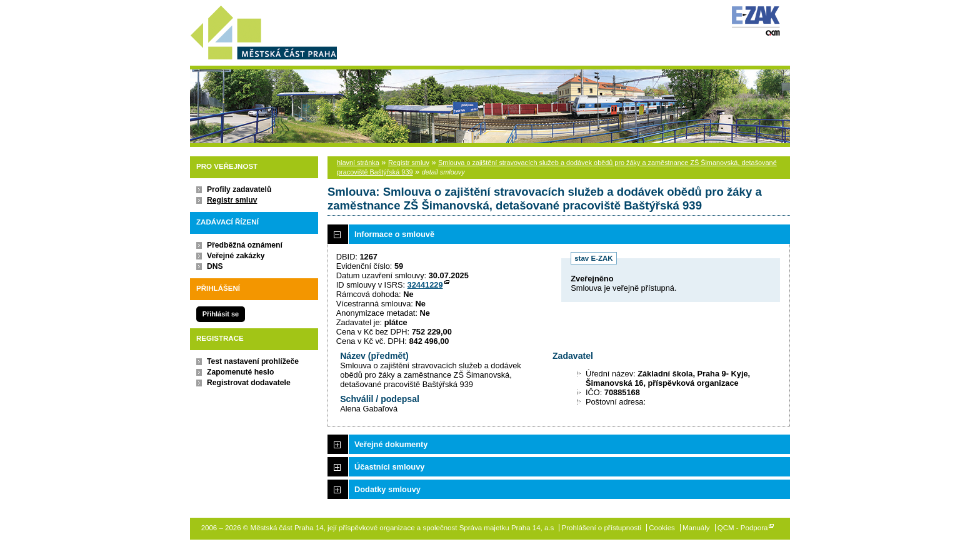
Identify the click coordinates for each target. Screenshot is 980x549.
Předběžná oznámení (245, 245)
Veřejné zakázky (236, 256)
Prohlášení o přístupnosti (602, 528)
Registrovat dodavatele (249, 383)
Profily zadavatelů (239, 189)
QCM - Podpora (743, 528)
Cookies (662, 528)
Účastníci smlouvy (389, 467)
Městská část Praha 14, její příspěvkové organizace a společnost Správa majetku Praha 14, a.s (263, 30)
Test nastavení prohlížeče (253, 361)
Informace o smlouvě (394, 234)
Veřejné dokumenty (391, 444)
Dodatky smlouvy (387, 489)
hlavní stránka (358, 163)
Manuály (696, 528)
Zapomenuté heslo (240, 372)
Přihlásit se (221, 314)
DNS (215, 266)
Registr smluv (232, 200)
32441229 (425, 285)
